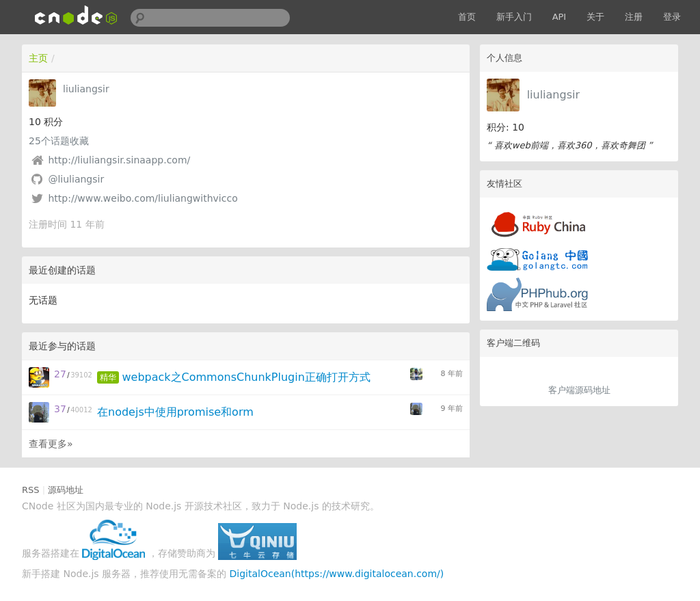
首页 (467, 17)
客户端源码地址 (579, 390)
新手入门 (514, 17)
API (560, 17)
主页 (38, 58)
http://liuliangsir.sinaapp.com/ (119, 160)
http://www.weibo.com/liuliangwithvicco (143, 198)
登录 (672, 17)
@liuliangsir (76, 179)
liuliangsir (553, 95)
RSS (31, 490)
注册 (634, 17)
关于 (595, 17)
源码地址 (66, 490)
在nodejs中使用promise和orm (175, 412)
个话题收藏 (59, 141)
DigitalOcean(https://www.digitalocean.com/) (337, 574)
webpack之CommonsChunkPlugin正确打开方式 (246, 377)
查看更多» (51, 444)
